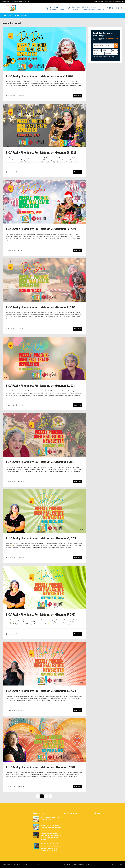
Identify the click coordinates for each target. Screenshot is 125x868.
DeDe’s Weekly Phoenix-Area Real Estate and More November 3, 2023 (40, 767)
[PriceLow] (97, 51)
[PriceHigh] (106, 51)
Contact (17, 15)
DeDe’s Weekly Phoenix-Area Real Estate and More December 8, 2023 (40, 386)
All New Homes (95, 40)
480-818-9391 (54, 7)
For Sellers (24, 15)
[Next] (50, 796)
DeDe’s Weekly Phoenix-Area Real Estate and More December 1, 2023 (40, 462)
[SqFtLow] (111, 53)
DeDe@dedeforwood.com (57, 9)
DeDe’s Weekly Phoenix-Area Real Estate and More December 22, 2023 (41, 229)
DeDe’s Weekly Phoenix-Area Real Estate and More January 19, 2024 (40, 76)
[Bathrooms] (99, 53)
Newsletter (21, 96)
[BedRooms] (115, 51)
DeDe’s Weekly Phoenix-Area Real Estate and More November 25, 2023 (41, 538)
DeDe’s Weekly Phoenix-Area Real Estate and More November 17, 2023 (41, 614)
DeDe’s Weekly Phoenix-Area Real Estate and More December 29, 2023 (41, 152)
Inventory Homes (101, 39)
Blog (5, 15)
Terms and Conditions (78, 864)
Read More (78, 96)
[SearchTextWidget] (103, 46)
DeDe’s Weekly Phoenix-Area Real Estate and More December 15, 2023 (41, 307)
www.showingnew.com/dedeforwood (107, 56)
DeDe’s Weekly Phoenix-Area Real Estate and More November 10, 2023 (41, 691)
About (10, 15)
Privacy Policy (67, 864)
